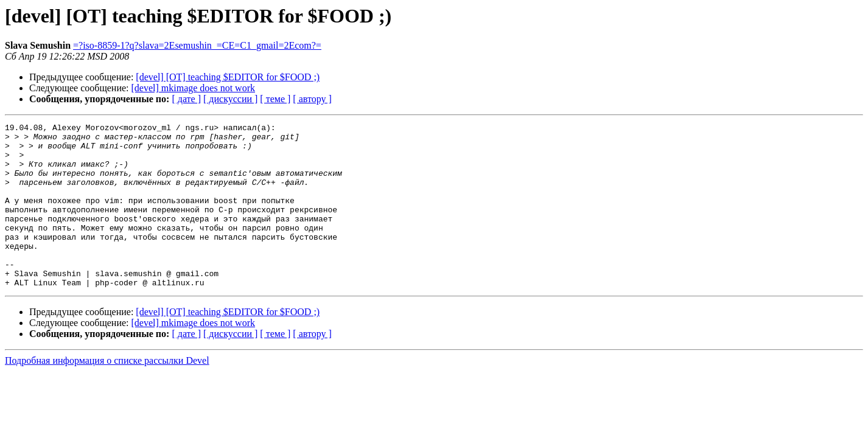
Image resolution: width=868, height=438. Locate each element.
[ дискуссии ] (230, 99)
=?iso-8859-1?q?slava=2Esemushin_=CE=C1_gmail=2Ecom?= (197, 45)
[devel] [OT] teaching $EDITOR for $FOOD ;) (228, 77)
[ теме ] (275, 99)
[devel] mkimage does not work (194, 88)
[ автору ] (312, 99)
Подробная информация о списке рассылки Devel (107, 393)
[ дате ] (186, 99)
